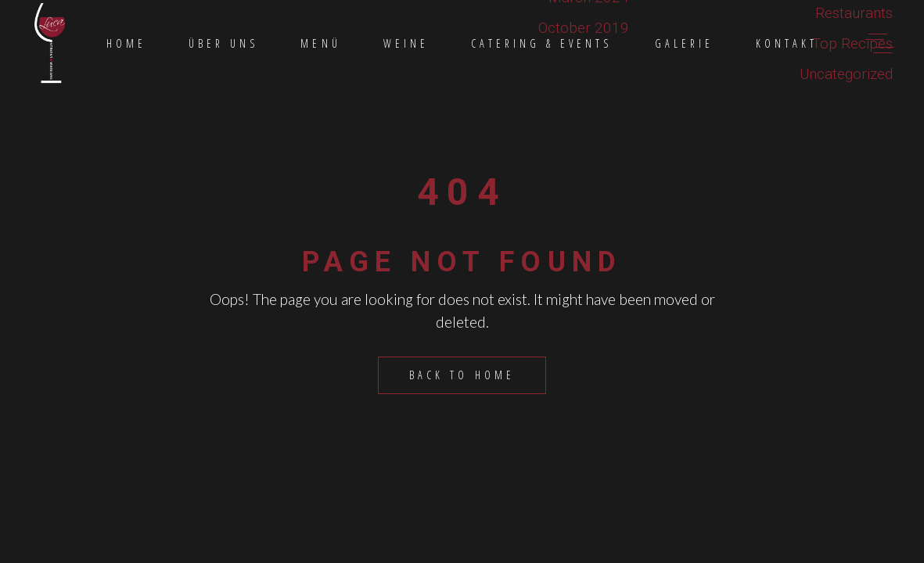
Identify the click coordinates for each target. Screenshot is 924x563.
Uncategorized (846, 74)
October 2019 (584, 28)
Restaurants (854, 13)
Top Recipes (852, 43)
